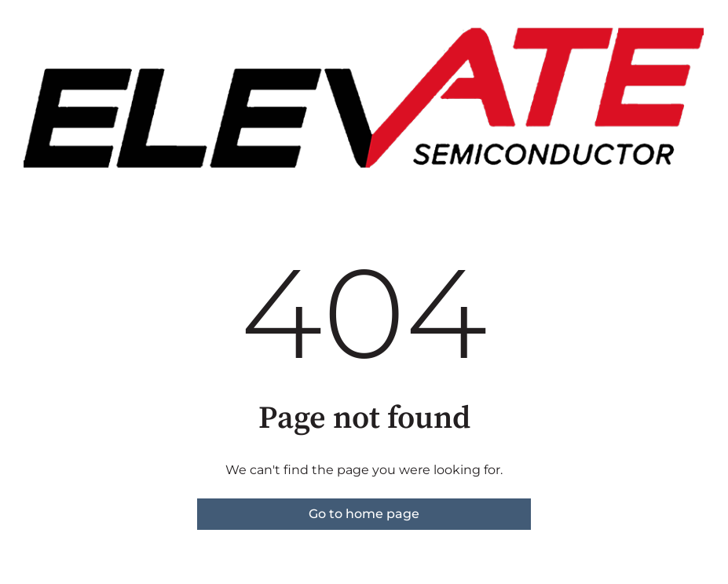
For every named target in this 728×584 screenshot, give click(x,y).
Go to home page (364, 514)
